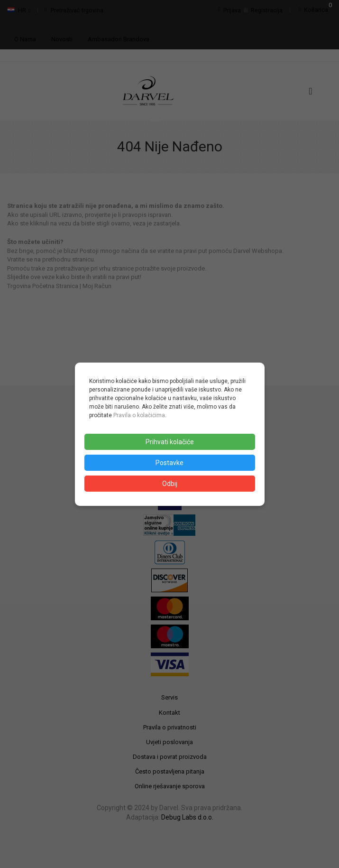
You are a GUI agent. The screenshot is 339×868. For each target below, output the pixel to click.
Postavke (169, 463)
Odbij (170, 484)
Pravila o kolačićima (139, 415)
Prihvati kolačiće (170, 442)
